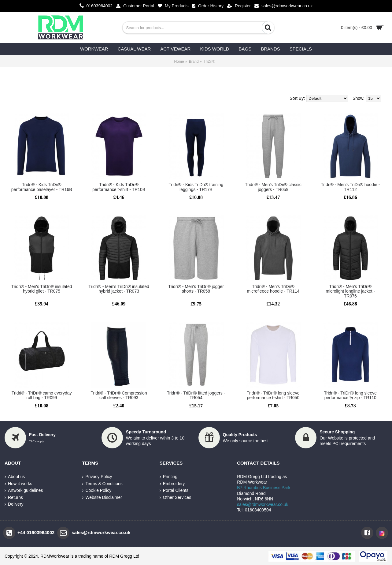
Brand (194, 62)
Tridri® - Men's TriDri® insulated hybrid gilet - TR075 (42, 289)
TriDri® (209, 62)
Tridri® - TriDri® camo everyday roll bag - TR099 (42, 395)
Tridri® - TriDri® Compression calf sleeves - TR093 (119, 395)
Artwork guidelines (24, 490)
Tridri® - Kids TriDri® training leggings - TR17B (196, 187)
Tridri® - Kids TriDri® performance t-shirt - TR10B (119, 187)
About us (15, 477)
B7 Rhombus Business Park (264, 488)
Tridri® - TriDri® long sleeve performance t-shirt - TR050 (273, 395)
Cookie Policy (97, 490)
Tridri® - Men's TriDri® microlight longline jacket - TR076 (350, 291)
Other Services (176, 498)
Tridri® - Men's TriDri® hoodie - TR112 (350, 187)
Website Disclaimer (102, 498)
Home (179, 62)
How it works (18, 484)
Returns (14, 498)
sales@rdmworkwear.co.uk (263, 504)
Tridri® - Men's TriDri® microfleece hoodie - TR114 (273, 289)
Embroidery (172, 484)
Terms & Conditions (102, 484)
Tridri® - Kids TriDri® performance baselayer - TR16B (42, 187)
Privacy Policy (97, 477)
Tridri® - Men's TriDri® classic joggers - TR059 (273, 187)
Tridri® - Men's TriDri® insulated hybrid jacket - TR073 (119, 289)
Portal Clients (174, 490)
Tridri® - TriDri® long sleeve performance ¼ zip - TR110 (350, 395)
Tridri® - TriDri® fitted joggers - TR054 (196, 395)
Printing (168, 477)
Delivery (14, 504)
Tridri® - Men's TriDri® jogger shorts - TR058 (196, 289)
